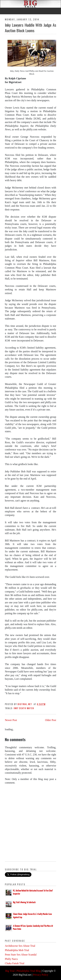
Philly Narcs (11, 959)
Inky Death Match (24, 708)
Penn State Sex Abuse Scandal (21, 955)
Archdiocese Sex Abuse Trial (20, 946)
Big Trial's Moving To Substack (24, 902)
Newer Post (11, 720)
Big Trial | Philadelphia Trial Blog (23, 971)
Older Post (51, 720)
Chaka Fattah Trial (15, 963)
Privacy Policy (41, 975)
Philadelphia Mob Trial (17, 950)
